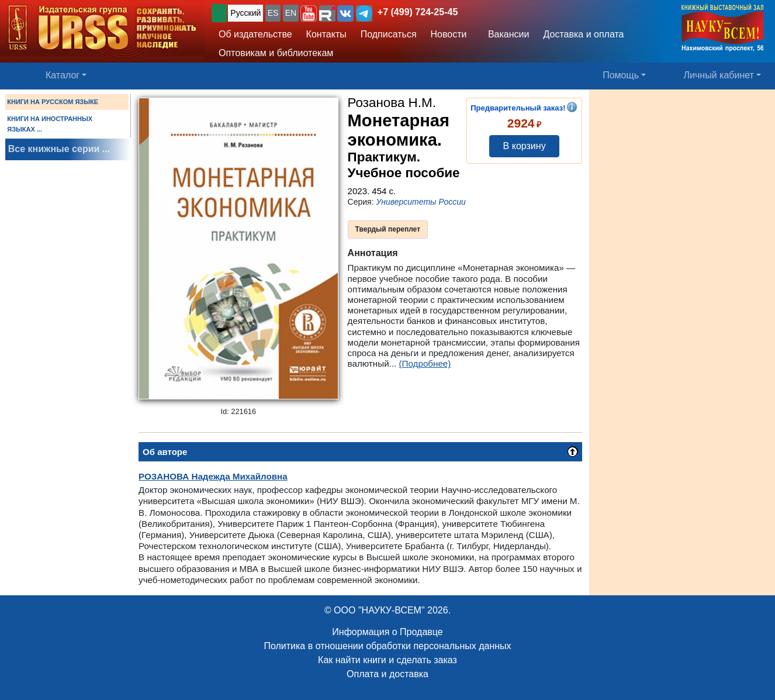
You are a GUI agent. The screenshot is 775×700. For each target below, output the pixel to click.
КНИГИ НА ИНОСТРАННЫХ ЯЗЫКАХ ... (50, 124)
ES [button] (273, 13)
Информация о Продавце (387, 632)
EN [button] (291, 13)
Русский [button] (245, 13)
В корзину (525, 146)
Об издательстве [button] (255, 34)
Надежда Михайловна (213, 476)
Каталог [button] (63, 75)
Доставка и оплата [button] (583, 34)
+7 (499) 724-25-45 (418, 12)
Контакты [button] (326, 34)
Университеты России (421, 202)
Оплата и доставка (387, 674)
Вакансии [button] (505, 34)
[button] (309, 13)
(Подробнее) (425, 363)
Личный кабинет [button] (719, 75)
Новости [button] (449, 34)
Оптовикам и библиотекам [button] (276, 53)
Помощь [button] (621, 75)
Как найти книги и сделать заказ (387, 660)
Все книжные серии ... (59, 149)
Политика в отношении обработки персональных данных (387, 646)
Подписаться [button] (389, 34)
